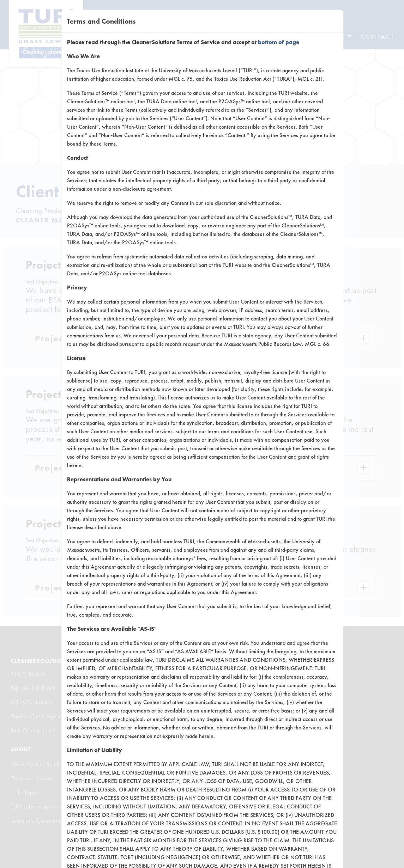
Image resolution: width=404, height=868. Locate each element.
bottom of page (279, 42)
